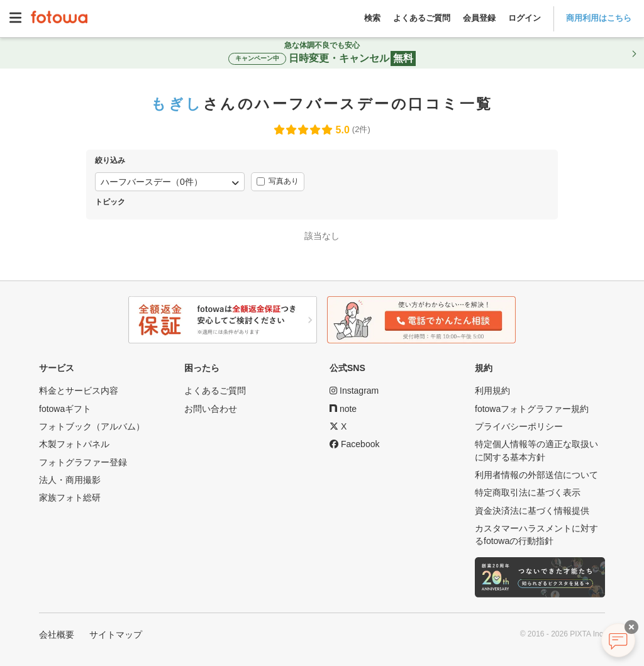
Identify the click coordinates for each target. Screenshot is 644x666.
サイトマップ (116, 635)
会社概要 (57, 635)
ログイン (525, 18)
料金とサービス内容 (79, 391)
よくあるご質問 (422, 18)
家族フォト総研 (70, 497)
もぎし (177, 104)
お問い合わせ (211, 409)
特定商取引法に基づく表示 (528, 492)
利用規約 (492, 391)
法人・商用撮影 (70, 480)
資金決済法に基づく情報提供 (532, 511)
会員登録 (479, 18)
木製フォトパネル (74, 444)
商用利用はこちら (599, 18)
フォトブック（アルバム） (92, 426)
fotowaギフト (65, 409)
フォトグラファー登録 (83, 462)
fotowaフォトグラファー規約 (532, 409)
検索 (372, 18)
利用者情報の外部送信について (536, 475)
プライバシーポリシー (519, 426)
